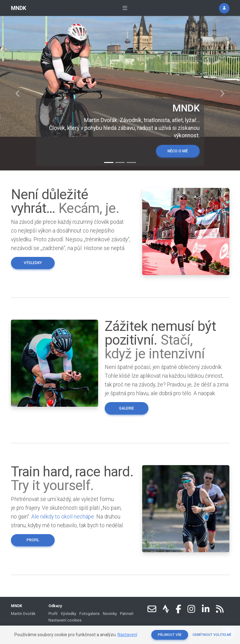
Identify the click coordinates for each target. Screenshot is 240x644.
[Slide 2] (120, 162)
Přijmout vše (170, 635)
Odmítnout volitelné (212, 635)
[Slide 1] (109, 162)
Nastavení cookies (65, 620)
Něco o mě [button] (178, 151)
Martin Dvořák (23, 614)
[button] (224, 8)
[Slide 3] (131, 162)
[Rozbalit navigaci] (125, 8)
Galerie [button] (127, 408)
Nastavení (127, 635)
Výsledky (68, 614)
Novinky (110, 614)
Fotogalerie (90, 614)
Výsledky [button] (33, 263)
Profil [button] (33, 540)
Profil (53, 614)
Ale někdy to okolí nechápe (63, 517)
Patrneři (127, 614)
